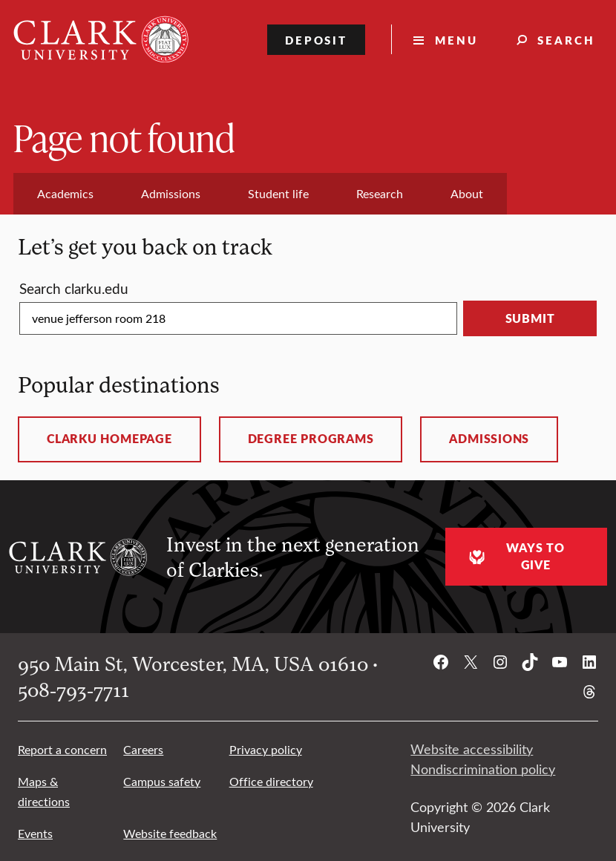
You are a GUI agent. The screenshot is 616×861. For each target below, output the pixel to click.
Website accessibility (472, 749)
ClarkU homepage (109, 439)
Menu (456, 40)
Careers (143, 749)
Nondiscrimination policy (483, 769)
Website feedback (170, 833)
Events (35, 833)
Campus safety (162, 781)
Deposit (317, 40)
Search (566, 40)
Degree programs (311, 439)
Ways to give (515, 556)
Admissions (489, 439)
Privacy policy (266, 749)
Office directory (271, 781)
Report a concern (62, 749)
